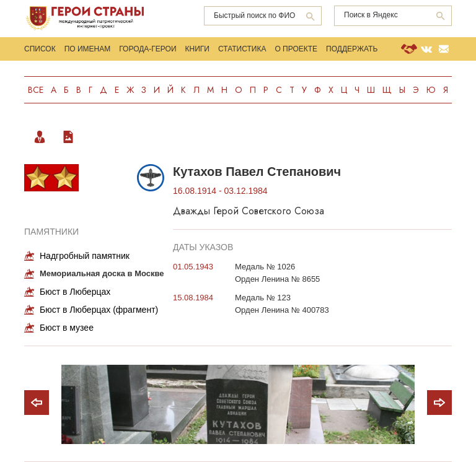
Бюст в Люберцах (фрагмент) (99, 310)
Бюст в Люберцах (75, 292)
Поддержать (352, 49)
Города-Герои (148, 49)
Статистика (242, 49)
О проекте (296, 49)
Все (36, 90)
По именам (88, 49)
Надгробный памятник (85, 256)
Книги (197, 49)
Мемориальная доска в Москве (102, 273)
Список (40, 49)
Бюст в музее (67, 328)
